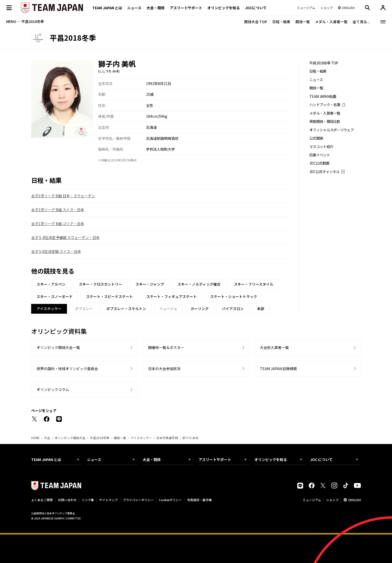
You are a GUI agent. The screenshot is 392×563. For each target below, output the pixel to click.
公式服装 (316, 138)
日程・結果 (281, 22)
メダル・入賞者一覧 (331, 22)
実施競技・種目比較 (325, 121)
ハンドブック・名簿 (325, 105)
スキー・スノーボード (55, 296)
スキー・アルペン (51, 284)
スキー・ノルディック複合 (199, 284)
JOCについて (256, 8)
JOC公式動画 (319, 163)
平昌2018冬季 (100, 438)
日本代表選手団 (167, 438)
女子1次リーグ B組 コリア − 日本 (58, 224)
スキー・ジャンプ (150, 284)
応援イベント (320, 155)
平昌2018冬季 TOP (324, 63)
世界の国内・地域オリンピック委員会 (67, 369)
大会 (47, 438)
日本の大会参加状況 (164, 369)
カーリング (200, 309)
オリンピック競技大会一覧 (58, 347)
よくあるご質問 (42, 500)
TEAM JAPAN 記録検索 (278, 369)
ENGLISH (355, 500)
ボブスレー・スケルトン (126, 309)
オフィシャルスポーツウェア (332, 130)
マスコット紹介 (321, 147)
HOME (35, 438)
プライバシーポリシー (138, 500)
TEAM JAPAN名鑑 (323, 96)
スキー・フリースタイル (254, 284)
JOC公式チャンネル (324, 172)
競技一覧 (303, 22)
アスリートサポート (186, 8)
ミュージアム (312, 500)
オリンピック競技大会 (70, 438)
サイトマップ (108, 500)
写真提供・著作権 (199, 500)
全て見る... (361, 22)
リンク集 (88, 500)
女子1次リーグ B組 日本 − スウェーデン (63, 196)
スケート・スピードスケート (109, 296)
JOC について (334, 459)
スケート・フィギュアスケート (172, 296)
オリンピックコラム (53, 389)
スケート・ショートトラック (234, 296)
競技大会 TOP (256, 22)
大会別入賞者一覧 (274, 347)
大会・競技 (167, 459)
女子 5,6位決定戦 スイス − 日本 (56, 251)
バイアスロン (233, 309)
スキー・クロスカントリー (100, 284)
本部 (261, 309)
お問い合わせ (67, 500)
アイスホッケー (141, 438)
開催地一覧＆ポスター (166, 347)
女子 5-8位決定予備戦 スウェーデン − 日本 (65, 237)
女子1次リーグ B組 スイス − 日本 (58, 210)
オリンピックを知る (224, 8)
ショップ (332, 500)
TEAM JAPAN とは (55, 459)
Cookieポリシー (170, 500)
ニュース (134, 8)
